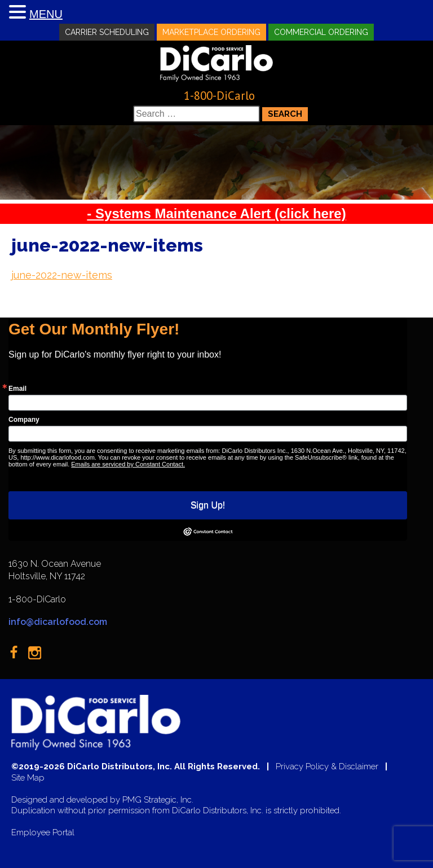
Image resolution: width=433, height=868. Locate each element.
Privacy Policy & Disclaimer (327, 767)
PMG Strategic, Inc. (158, 800)
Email (17, 389)
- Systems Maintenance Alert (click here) (216, 213)
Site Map (28, 778)
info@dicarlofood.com (58, 622)
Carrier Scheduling (107, 32)
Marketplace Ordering (211, 32)
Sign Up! (208, 505)
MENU (46, 14)
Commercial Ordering (321, 32)
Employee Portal (43, 833)
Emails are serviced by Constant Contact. (128, 464)
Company (24, 420)
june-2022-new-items (62, 275)
